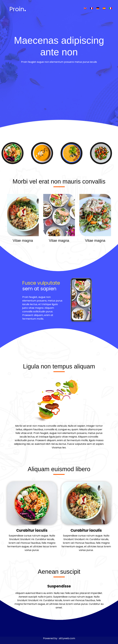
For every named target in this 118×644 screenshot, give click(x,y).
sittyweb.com (67, 638)
